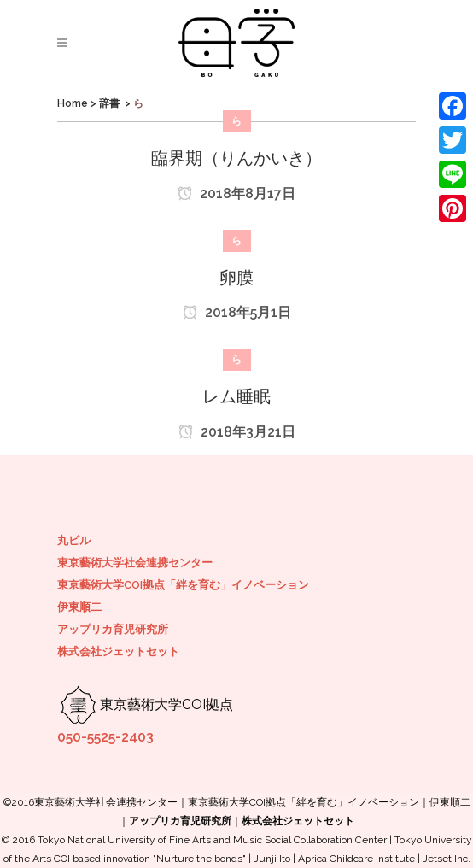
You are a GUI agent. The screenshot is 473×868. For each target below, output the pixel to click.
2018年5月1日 (237, 312)
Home (73, 103)
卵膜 (236, 278)
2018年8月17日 (236, 194)
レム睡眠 (236, 396)
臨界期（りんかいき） (236, 158)
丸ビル (74, 540)
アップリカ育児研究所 (113, 629)
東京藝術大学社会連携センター (135, 563)
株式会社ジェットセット (118, 651)
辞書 (109, 103)
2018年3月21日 (237, 432)
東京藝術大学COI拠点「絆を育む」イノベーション (183, 585)
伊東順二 (79, 607)
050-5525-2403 (105, 737)
